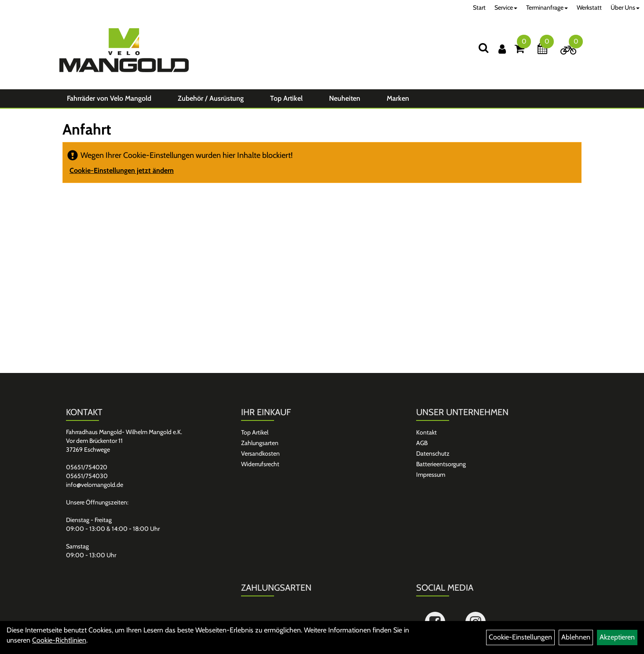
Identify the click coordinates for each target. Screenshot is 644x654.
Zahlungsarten (260, 443)
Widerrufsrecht (260, 464)
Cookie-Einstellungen (520, 637)
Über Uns (625, 7)
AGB (422, 443)
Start (479, 7)
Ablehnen (576, 637)
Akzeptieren (617, 637)
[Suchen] (483, 48)
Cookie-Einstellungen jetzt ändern (122, 170)
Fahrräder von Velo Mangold (109, 98)
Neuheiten (345, 98)
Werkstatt (589, 7)
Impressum (431, 475)
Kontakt (426, 432)
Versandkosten (260, 453)
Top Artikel (286, 98)
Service (506, 7)
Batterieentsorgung (441, 464)
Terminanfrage (547, 7)
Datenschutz (433, 453)
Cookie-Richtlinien (59, 640)
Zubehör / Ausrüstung (211, 98)
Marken (398, 98)
